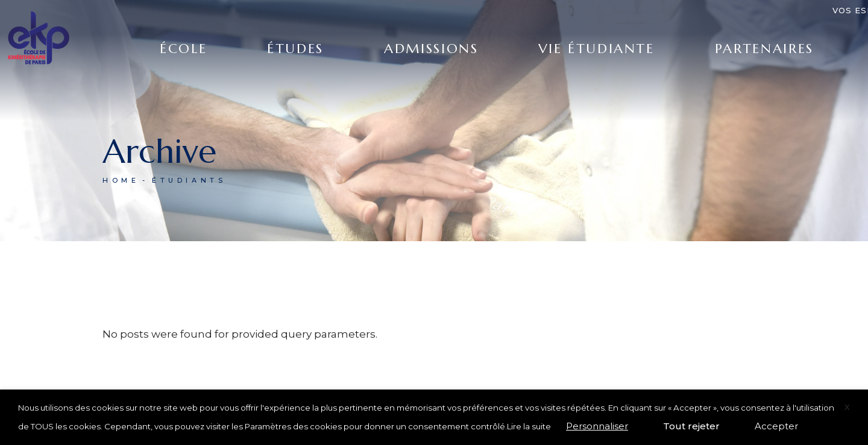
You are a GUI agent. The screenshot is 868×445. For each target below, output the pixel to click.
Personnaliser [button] (597, 426)
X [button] (847, 407)
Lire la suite (529, 426)
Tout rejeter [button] (691, 426)
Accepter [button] (776, 426)
